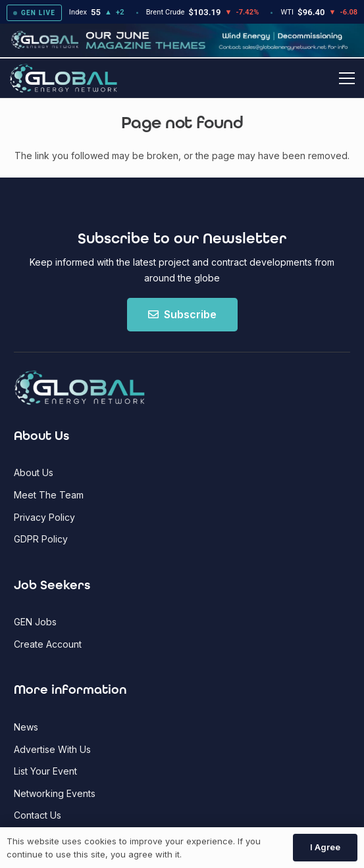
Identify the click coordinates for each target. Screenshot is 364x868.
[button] (347, 78)
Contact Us (38, 815)
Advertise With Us (52, 749)
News (26, 727)
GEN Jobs (35, 622)
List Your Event (45, 771)
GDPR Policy (41, 539)
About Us (34, 472)
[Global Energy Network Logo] (64, 79)
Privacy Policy (44, 517)
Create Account (48, 644)
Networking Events (55, 793)
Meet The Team (49, 495)
